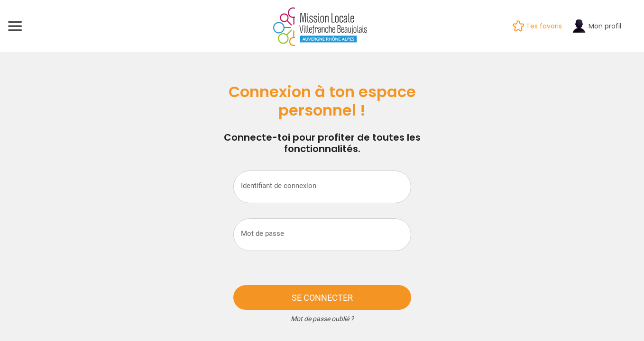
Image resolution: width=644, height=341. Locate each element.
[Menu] (15, 26)
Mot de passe (262, 233)
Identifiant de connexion (279, 186)
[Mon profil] (601, 26)
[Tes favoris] (542, 26)
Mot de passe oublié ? (322, 319)
